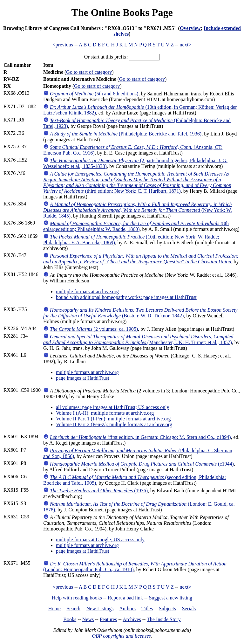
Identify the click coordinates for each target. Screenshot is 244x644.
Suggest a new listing (171, 598)
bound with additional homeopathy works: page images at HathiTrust (126, 297)
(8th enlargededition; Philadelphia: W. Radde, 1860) (136, 226)
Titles (147, 609)
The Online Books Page (122, 12)
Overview (190, 28)
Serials (189, 609)
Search (74, 609)
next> (186, 45)
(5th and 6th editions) (94, 94)
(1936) (99, 491)
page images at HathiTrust (83, 378)
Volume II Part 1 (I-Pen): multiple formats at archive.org (113, 419)
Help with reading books (77, 598)
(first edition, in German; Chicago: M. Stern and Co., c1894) (140, 437)
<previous (63, 45)
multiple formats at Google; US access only (100, 540)
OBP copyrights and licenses (121, 636)
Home (54, 609)
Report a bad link (125, 598)
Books (70, 619)
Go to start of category (89, 72)
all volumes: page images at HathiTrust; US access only (113, 407)
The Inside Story (164, 619)
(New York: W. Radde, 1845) (138, 210)
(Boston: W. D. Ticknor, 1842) (140, 313)
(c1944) (142, 464)
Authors (127, 609)
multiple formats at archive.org (87, 291)
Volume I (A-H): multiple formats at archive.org (105, 413)
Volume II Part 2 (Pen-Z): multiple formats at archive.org (114, 424)
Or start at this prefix (105, 57)
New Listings (100, 609)
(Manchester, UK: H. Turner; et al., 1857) (138, 339)
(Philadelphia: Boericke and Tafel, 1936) (126, 134)
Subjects (167, 609)
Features (108, 619)
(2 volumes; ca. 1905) (94, 329)
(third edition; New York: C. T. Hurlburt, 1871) (137, 182)
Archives (132, 619)
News (88, 619)
